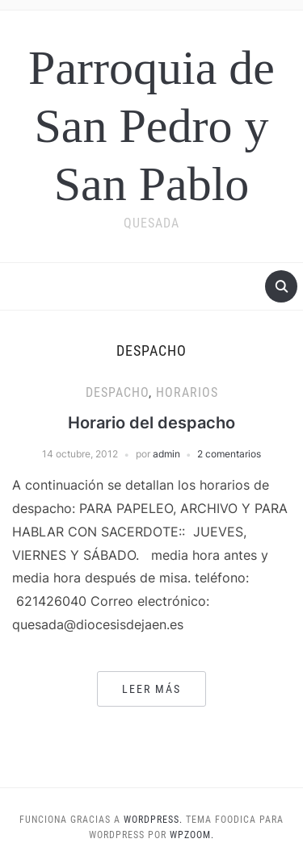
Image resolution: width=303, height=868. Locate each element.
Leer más (151, 689)
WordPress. (153, 820)
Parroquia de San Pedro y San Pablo (151, 126)
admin (166, 454)
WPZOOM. (192, 835)
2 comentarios (229, 454)
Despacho (117, 392)
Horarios (187, 392)
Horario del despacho (151, 423)
